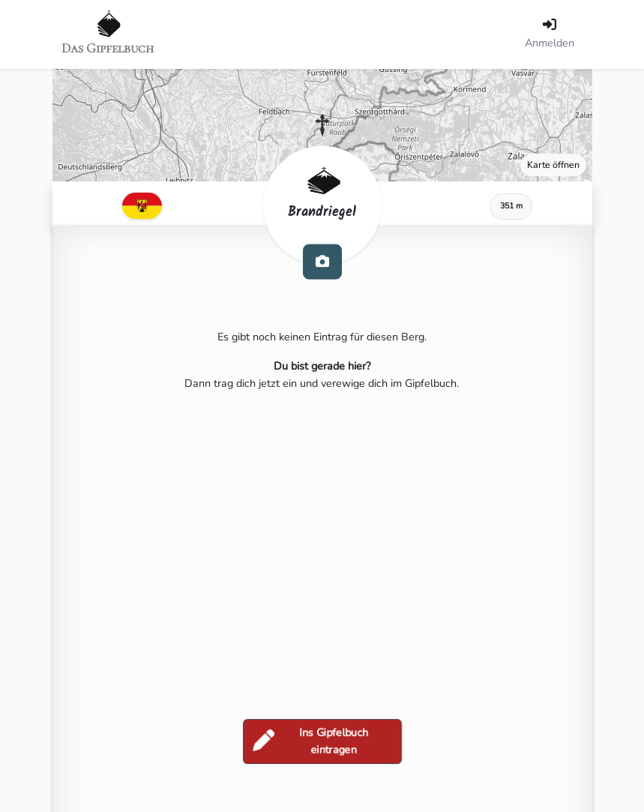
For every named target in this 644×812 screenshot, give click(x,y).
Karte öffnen (553, 165)
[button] (322, 125)
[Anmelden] (550, 34)
